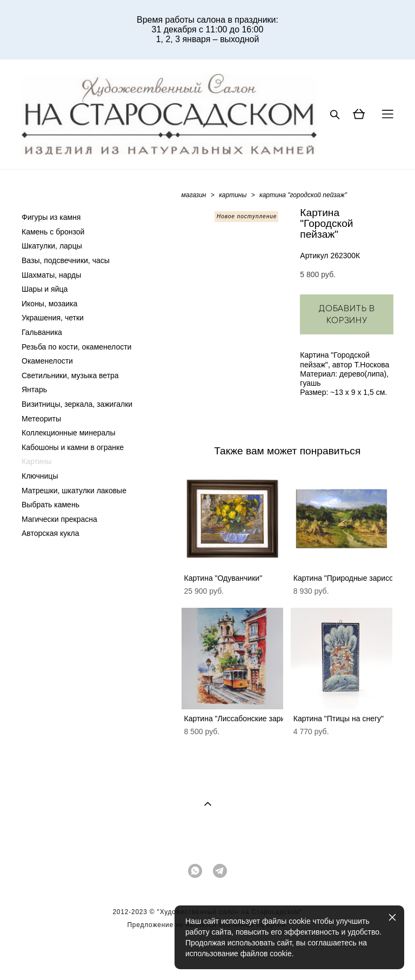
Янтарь (34, 390)
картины (233, 195)
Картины (36, 461)
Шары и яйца (45, 289)
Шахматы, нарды (51, 275)
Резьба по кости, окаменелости (76, 347)
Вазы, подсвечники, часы (66, 260)
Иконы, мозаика (49, 304)
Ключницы (40, 476)
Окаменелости (47, 361)
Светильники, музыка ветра (70, 375)
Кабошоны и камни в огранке (73, 447)
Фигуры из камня (51, 217)
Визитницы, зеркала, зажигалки (77, 404)
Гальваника (42, 332)
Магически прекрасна (59, 519)
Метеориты (41, 419)
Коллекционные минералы (68, 433)
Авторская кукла (51, 533)
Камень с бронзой (53, 232)
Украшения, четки (53, 318)
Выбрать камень (51, 505)
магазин (194, 195)
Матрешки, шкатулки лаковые (74, 491)
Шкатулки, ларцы (52, 246)
